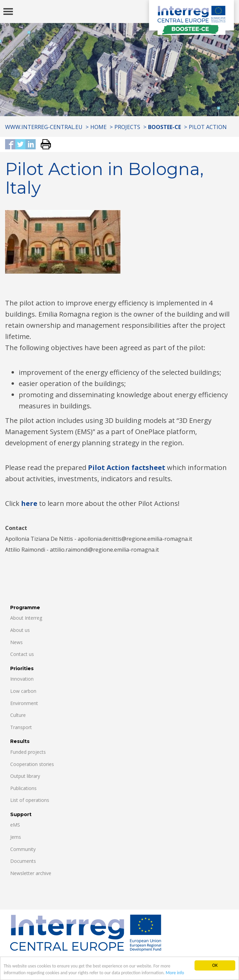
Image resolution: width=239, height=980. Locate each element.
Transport (21, 727)
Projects (127, 127)
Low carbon (23, 691)
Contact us (22, 654)
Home (98, 127)
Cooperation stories (32, 764)
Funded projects (28, 752)
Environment (24, 703)
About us (20, 630)
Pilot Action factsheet (127, 467)
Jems (16, 837)
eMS (15, 825)
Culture (18, 715)
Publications (23, 788)
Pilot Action (208, 127)
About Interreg (26, 618)
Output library (25, 776)
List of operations (30, 800)
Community (23, 849)
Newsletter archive (31, 873)
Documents (23, 861)
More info (176, 973)
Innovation (22, 679)
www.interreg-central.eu (44, 127)
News (16, 642)
